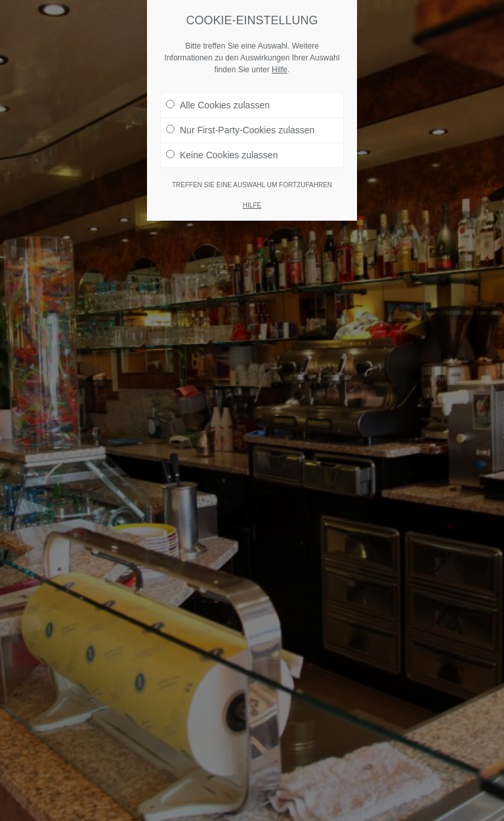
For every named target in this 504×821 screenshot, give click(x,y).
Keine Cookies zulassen (222, 155)
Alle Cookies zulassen (218, 105)
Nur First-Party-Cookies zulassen (240, 130)
